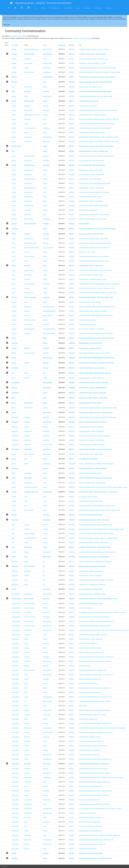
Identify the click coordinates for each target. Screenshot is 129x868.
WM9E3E (71, 657)
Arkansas (27, 648)
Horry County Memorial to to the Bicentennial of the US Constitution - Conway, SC (101, 809)
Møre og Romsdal (29, 454)
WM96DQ (71, 124)
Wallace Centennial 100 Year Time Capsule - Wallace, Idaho (95, 688)
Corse (26, 261)
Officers (98, 8)
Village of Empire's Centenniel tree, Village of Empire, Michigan (96, 732)
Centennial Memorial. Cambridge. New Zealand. (92, 445)
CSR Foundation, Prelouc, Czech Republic (90, 197)
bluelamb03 (46, 110)
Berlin (26, 302)
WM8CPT (71, 445)
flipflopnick (46, 603)
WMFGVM (72, 128)
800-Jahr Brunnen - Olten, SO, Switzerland (90, 575)
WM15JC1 (72, 683)
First (43, 8)
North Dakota (28, 782)
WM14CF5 (72, 473)
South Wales (28, 612)
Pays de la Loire (29, 293)
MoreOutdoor (46, 617)
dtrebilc (45, 302)
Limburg (26, 427)
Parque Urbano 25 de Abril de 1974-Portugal (91, 501)
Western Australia (29, 72)
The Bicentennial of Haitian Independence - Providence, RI (95, 804)
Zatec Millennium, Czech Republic (88, 210)
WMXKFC (71, 571)
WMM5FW (72, 844)
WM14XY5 (72, 666)
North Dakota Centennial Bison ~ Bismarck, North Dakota (94, 782)
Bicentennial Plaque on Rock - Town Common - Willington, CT (95, 661)
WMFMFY (71, 210)
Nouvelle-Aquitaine (29, 284)
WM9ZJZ (71, 840)
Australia (14, 49)
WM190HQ (72, 525)
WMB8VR (71, 701)
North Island (27, 445)
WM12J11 (71, 183)
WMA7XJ (71, 706)
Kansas (26, 706)
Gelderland (27, 417)
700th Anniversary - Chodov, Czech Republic (91, 170)
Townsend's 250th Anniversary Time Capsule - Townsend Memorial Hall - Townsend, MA (102, 728)
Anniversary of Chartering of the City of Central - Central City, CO (96, 657)
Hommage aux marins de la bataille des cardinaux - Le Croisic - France (98, 293)
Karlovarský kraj (29, 170)
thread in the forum (9, 21)
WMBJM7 (71, 670)
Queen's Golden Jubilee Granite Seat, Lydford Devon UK (94, 617)
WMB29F (71, 132)
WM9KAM (71, 697)
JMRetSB (45, 243)
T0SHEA (45, 719)
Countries (68, 8)
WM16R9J (72, 506)
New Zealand (15, 445)
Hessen (26, 315)
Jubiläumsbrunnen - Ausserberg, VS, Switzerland (92, 584)
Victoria (26, 68)
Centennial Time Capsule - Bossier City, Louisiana (92, 715)
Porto (26, 506)
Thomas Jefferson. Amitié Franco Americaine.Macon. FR (94, 247)
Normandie (27, 279)
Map (78, 8)
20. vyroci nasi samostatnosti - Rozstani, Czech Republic (94, 192)
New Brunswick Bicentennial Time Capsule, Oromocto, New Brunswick (98, 110)
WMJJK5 (71, 315)
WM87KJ (71, 661)
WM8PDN (71, 809)
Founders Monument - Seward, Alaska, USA (91, 639)
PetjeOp (45, 608)
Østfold (26, 464)
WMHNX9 (71, 137)
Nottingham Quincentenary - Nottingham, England (92, 594)
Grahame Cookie (47, 49)
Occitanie (27, 288)
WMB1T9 (71, 826)
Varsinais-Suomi (29, 239)
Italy (13, 378)
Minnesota (27, 737)
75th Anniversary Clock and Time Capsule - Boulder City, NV (95, 759)
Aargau (26, 561)
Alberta (26, 96)
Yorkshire (27, 635)
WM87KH (71, 675)
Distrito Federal (28, 408)
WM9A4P (71, 648)
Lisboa (26, 501)
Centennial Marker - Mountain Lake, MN (90, 737)
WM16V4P (72, 436)
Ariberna (45, 506)
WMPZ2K (71, 741)
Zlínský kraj (27, 214)
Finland (14, 239)
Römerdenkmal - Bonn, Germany (88, 320)
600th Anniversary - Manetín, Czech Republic (91, 201)
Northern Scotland (29, 608)
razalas (45, 510)
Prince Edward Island (30, 128)
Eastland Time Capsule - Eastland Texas (90, 822)
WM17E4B (72, 529)
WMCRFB (71, 755)
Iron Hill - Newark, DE (85, 666)
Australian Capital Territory (31, 49)
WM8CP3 (71, 652)
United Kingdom (16, 594)
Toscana (26, 378)
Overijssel (27, 436)
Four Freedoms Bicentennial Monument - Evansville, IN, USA (95, 697)
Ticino (26, 580)
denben (45, 59)
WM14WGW (72, 464)
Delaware (27, 666)
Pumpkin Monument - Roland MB (88, 106)
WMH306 (71, 197)
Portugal (14, 487)
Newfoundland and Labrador (32, 115)
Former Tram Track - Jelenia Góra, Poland (90, 473)
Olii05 (44, 192)
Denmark (14, 219)
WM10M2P (72, 617)
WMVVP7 (71, 324)
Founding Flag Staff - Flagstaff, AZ (88, 643)
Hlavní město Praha (30, 156)
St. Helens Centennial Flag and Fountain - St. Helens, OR (94, 795)
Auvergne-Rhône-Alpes (31, 243)
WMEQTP (71, 68)
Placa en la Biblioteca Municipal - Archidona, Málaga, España (95, 525)
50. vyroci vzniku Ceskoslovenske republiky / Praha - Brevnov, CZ (96, 156)
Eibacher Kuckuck (48, 315)
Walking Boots (47, 219)
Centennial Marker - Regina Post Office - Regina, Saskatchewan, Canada (98, 137)
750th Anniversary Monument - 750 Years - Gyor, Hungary (94, 353)
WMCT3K (71, 501)
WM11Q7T (72, 252)
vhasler (45, 817)
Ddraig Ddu (46, 612)
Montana (27, 750)
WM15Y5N (72, 552)
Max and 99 (46, 791)
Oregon (26, 795)
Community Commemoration (18, 36)
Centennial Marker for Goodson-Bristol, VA (90, 831)
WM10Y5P (72, 333)
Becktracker (46, 417)
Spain (13, 525)
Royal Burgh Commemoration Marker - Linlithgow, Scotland (95, 626)
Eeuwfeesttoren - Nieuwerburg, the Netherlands (92, 440)
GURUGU (46, 525)
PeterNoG (46, 106)
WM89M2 (71, 791)
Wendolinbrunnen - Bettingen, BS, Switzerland (91, 571)
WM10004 (71, 320)
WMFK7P (71, 160)
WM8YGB (71, 800)
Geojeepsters (46, 822)
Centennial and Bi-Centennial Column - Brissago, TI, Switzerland (96, 580)
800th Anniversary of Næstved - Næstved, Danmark (93, 219)
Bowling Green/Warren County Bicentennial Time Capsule (94, 710)
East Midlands (28, 594)
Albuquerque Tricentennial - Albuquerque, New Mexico (93, 769)
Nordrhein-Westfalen (30, 320)
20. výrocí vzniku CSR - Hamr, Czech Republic (91, 160)
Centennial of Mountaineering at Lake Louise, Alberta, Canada (95, 96)
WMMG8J (71, 179)
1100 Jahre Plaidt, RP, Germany (87, 324)
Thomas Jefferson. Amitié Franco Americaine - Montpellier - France (97, 288)
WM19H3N (72, 115)
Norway (14, 454)
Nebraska (27, 755)
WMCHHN (72, 110)
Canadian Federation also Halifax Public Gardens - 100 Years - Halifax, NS (99, 119)
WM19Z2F (72, 87)
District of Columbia (29, 670)
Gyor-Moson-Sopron (30, 353)
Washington (27, 835)
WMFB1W (71, 750)
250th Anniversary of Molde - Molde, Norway (91, 454)
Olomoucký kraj (28, 192)
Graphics (87, 8)
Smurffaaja (46, 239)
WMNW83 (71, 284)
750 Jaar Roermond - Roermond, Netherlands (91, 427)
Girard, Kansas (83, 706)
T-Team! (45, 378)
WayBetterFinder (47, 697)
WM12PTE (72, 440)
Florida (26, 675)
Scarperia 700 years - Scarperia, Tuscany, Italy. (91, 378)
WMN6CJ (71, 59)
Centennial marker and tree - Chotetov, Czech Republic (94, 206)
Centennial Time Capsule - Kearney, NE (90, 755)
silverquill (45, 786)
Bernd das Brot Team (48, 307)
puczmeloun (46, 160)
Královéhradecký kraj (30, 179)
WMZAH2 (71, 427)
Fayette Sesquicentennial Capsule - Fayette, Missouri (93, 746)
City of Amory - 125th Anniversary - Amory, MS (91, 741)
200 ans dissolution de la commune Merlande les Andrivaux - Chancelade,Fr (99, 284)
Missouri (26, 746)
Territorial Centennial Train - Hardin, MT (89, 750)
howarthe (45, 795)
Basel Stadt (27, 571)
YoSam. (45, 706)
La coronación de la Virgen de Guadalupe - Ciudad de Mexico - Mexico (98, 408)
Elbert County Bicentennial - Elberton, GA (90, 679)
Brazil (13, 87)
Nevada (26, 759)
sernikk (45, 473)
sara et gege (46, 284)
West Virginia (28, 840)
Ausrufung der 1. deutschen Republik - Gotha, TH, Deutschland (96, 333)
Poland (13, 473)
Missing (109, 8)
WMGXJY (71, 561)
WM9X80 (71, 773)
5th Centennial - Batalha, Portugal (88, 497)
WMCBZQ (71, 96)
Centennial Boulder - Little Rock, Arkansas (90, 648)
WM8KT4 (71, 643)
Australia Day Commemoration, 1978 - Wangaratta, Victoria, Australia (97, 68)
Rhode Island (28, 804)
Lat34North (46, 679)
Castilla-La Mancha (29, 533)
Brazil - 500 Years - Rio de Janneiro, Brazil (90, 87)
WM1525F (72, 261)
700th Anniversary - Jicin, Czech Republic (90, 179)
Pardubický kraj (28, 197)
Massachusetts (28, 728)
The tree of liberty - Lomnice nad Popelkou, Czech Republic (95, 183)
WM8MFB (71, 795)
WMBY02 (71, 786)
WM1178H (72, 329)
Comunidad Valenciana (30, 538)
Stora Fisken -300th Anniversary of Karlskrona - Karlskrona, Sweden (97, 552)
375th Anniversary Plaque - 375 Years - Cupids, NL (92, 115)
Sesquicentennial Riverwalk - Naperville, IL (90, 692)
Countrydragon (47, 777)
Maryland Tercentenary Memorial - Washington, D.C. (93, 670)
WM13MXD (72, 219)
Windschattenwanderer (49, 311)
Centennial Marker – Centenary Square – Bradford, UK (94, 635)
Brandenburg (28, 307)
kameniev (45, 769)
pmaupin (45, 270)
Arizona (26, 643)
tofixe (44, 497)
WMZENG (71, 302)
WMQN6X (71, 256)
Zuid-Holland (28, 440)
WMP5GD (71, 119)
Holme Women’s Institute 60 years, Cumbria (91, 603)
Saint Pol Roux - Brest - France (87, 252)
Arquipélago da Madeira (31, 487)
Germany (14, 302)
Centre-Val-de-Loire (29, 256)
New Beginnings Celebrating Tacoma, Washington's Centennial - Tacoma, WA (100, 835)
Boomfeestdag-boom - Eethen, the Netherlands (91, 431)
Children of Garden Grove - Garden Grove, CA (91, 652)
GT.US (45, 124)
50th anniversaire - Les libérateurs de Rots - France (93, 279)
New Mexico (28, 769)
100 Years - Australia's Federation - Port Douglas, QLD (93, 59)
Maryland (27, 723)
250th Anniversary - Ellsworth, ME (88, 719)
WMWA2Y (71, 279)
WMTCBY (71, 804)
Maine (26, 719)
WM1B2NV (72, 487)
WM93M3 (71, 106)
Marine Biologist (47, 137)
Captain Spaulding (48, 732)
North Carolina (28, 777)
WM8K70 (71, 746)
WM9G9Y (71, 732)
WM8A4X (71, 679)
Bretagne (27, 252)
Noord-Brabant (28, 431)
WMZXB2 (71, 307)
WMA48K (71, 728)
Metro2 (45, 835)
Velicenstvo (46, 156)
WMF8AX (71, 156)
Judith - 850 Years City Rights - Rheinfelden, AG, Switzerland (95, 561)
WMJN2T (71, 243)
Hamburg (27, 311)
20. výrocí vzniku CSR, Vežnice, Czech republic (92, 174)
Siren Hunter (46, 737)
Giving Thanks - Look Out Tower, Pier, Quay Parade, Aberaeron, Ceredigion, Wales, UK (102, 612)
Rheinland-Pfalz (29, 324)
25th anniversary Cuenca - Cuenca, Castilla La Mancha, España (96, 533)
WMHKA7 (71, 782)
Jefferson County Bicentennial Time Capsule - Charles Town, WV (96, 840)
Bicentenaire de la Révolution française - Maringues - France (95, 243)
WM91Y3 (71, 715)
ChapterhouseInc (47, 710)
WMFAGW (72, 174)
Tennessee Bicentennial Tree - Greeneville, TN (91, 817)
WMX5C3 (71, 214)
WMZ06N (71, 63)
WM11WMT (72, 206)
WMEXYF (71, 594)
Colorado (27, 657)
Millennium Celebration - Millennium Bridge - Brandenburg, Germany (97, 307)
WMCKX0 (71, 723)
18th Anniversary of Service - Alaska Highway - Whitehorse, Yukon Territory (99, 141)
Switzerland (15, 561)
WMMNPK (72, 247)
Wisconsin (27, 844)
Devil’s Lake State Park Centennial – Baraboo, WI (92, 844)
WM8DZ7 (71, 710)
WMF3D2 (71, 580)
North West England (30, 603)
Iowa (25, 701)
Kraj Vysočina (28, 174)
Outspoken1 (46, 657)
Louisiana (27, 715)
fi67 (44, 561)
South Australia (28, 63)
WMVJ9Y (71, 288)
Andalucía (27, 525)
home (11, 3)
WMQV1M (72, 192)
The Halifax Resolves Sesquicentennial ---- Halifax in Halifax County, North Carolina (101, 777)
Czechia (14, 156)
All (36, 8)
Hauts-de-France (29, 270)
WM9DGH (71, 737)
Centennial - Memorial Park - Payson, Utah (90, 826)
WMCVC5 (71, 813)
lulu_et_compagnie (48, 247)
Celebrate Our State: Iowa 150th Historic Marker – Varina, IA (95, 701)
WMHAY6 (71, 497)
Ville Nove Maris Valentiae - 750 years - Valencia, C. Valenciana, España (98, 538)
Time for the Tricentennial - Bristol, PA (89, 800)
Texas (26, 822)
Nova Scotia (27, 119)
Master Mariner (47, 621)
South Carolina (28, 809)
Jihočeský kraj (28, 160)
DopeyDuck (46, 643)
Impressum (5, 866)
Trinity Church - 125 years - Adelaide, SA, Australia (92, 63)
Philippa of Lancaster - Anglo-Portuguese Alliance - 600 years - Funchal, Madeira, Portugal (103, 487)
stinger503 (46, 115)
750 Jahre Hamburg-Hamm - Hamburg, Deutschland (93, 311)
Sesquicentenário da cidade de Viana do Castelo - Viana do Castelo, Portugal (100, 510)
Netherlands (15, 417)
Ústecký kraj (28, 210)
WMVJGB (71, 270)
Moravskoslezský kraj (30, 188)
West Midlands (28, 630)
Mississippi (27, 741)
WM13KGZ (72, 542)
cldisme (45, 692)
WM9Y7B (71, 831)
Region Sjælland (29, 219)
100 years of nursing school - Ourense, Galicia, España (94, 542)
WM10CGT (72, 49)
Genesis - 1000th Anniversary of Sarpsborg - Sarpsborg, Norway (96, 464)
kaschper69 (46, 324)
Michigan (27, 732)
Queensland (27, 59)
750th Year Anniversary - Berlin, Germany (90, 302)
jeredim (45, 275)
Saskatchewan (28, 137)
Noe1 (44, 174)
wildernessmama (47, 701)
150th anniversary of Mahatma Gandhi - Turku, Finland (93, 239)
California (27, 652)
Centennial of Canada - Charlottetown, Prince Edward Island (95, 128)
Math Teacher (46, 800)
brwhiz (45, 782)
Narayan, (45, 320)
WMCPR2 (71, 510)
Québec (26, 132)
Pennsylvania (28, 800)
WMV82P (71, 630)
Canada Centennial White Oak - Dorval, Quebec (92, 132)
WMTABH (71, 201)
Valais (26, 584)
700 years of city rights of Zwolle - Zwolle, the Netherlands (94, 436)
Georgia (26, 679)
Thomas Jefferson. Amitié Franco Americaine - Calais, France (95, 270)
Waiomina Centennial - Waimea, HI (88, 683)
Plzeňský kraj (28, 201)
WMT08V (71, 575)
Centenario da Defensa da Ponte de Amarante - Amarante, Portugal (97, 506)
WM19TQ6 (72, 533)
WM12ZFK (72, 431)
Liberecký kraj (28, 183)
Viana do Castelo (29, 510)
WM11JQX (72, 275)
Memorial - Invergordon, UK (86, 608)
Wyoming (27, 849)
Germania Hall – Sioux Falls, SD (87, 813)
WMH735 (71, 170)
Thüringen (27, 333)
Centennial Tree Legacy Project (87, 849)
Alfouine (45, 252)
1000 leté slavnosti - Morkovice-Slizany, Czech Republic (94, 214)
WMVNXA (71, 311)
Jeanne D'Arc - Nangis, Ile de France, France (91, 275)
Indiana (26, 697)
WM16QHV (72, 378)
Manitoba (27, 106)
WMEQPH (72, 72)
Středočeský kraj (29, 206)
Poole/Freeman (47, 630)
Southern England (29, 621)
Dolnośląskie (28, 473)
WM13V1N (72, 417)
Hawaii (26, 683)
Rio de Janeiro (28, 87)
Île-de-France (28, 275)
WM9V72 (71, 769)
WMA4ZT (71, 759)
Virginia (26, 831)
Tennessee (27, 817)
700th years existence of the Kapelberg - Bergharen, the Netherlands (97, 417)
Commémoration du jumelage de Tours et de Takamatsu (94, 256)
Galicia (26, 542)
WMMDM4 (72, 626)
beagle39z (46, 750)
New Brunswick (28, 110)
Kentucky (27, 710)
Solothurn (27, 575)
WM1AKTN (72, 538)
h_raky (45, 501)
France (13, 243)
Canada (14, 96)
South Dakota (28, 813)
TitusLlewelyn (46, 715)
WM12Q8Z (72, 141)
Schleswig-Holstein (29, 329)
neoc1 (44, 119)
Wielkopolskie (28, 483)
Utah (25, 826)
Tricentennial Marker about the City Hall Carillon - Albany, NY (95, 773)
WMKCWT (72, 621)
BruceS (45, 132)
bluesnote (45, 666)
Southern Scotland (29, 626)
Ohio (25, 786)
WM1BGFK (72, 608)
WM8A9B (71, 835)
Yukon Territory (28, 141)
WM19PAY (72, 293)
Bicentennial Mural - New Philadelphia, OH (90, 786)
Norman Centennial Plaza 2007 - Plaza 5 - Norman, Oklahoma (96, 791)
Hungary (14, 353)
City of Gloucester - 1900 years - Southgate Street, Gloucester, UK (97, 621)
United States (15, 639)
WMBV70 (71, 849)
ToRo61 (45, 170)
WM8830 (71, 822)
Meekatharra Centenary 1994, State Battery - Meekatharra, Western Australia (100, 72)
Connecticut (27, 661)
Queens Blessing (47, 96)
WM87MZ (71, 777)
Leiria (26, 497)
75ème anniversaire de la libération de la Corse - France (94, 261)
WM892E (71, 688)
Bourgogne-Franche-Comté (32, 247)
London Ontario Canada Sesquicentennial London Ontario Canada (97, 124)
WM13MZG (72, 483)
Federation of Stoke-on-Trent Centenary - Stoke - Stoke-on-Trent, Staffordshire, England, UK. (104, 630)
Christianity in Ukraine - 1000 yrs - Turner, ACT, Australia (94, 49)
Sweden (14, 552)
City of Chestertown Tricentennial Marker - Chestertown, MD (95, 723)
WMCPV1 (71, 612)
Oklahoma (27, 791)
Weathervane (46, 141)
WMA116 (71, 817)
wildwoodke (46, 128)
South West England (30, 617)
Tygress (45, 639)
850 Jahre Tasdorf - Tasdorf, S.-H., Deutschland (92, 329)
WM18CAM (72, 408)
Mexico (14, 408)
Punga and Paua (47, 445)
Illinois (26, 692)
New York (27, 773)
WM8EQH (71, 692)
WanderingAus (47, 68)
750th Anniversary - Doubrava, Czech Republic (91, 188)
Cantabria (27, 529)
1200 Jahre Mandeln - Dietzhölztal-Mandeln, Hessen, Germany (96, 315)
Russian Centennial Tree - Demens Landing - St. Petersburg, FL (96, 675)
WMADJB (71, 635)
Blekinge (27, 552)
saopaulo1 (46, 652)
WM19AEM (72, 454)
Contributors (55, 8)
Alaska (26, 639)
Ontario (26, 124)
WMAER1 (71, 603)
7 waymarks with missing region (82, 38)
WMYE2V (71, 188)
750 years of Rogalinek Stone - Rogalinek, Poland (92, 483)
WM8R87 (71, 639)
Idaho (26, 688)
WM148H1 (72, 239)
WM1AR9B (72, 353)
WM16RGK (72, 584)
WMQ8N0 (71, 719)
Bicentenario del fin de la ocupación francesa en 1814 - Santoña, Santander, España (101, 529)
